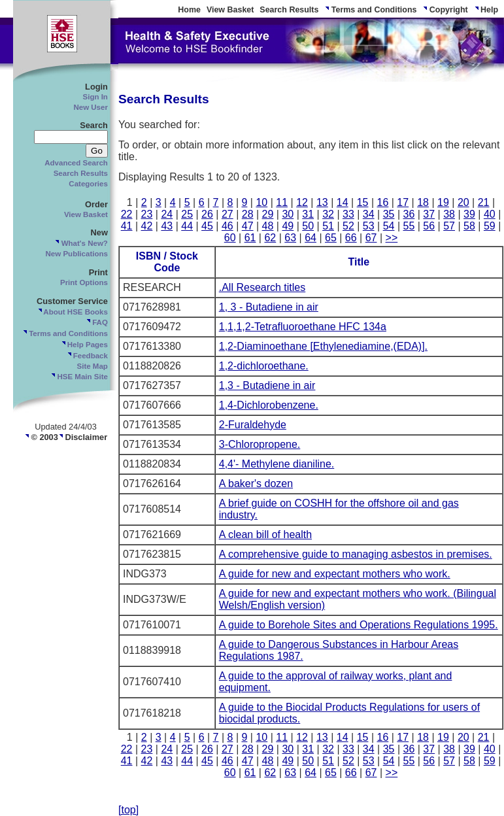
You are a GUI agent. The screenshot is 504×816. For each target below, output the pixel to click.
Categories (88, 184)
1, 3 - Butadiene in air (269, 307)
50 (308, 226)
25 (187, 214)
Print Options (84, 282)
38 (449, 214)
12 (302, 202)
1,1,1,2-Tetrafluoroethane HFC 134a (303, 327)
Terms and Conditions (370, 10)
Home (189, 10)
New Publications (77, 254)
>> (392, 238)
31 (308, 214)
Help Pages (84, 345)
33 (348, 214)
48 (268, 226)
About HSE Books (73, 312)
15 (363, 202)
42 (147, 226)
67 (371, 238)
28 (248, 214)
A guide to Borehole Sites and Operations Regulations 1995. (359, 625)
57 (449, 226)
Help (486, 10)
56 (429, 226)
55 (409, 226)
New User (90, 107)
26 (207, 214)
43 (167, 226)
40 (490, 214)
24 (167, 214)
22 (127, 214)
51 (328, 226)
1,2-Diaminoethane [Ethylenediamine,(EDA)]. (323, 346)
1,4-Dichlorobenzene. (269, 405)
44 (187, 226)
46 (227, 226)
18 (423, 202)
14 (343, 202)
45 (207, 226)
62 (270, 238)
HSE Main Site (79, 377)
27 (227, 214)
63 (290, 238)
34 (369, 214)
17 (403, 202)
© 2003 (41, 437)
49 (288, 226)
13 (322, 202)
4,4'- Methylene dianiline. (277, 464)
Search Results (289, 10)
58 (469, 226)
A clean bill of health (265, 535)
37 (429, 214)
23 (147, 214)
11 (282, 202)
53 (369, 226)
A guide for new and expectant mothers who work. (335, 574)
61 (250, 238)
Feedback (87, 356)
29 (268, 214)
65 (331, 238)
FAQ (97, 322)
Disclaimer (83, 437)
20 (463, 202)
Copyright (445, 10)
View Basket (230, 10)
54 (389, 226)
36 (409, 214)
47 (248, 226)
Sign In (95, 97)
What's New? (81, 243)
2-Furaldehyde (253, 425)
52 (348, 226)
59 (490, 226)
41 (127, 226)
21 (484, 202)
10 (261, 202)
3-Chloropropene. (260, 444)
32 (328, 214)
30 (288, 214)
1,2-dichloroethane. (264, 366)
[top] (128, 810)
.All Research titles (262, 287)
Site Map (92, 366)
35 (389, 214)
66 (351, 238)
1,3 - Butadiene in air (267, 385)
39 (469, 214)
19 (443, 202)
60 (230, 238)
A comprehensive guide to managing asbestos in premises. (356, 554)
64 (311, 238)
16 (383, 202)
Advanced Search (76, 163)
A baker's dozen (256, 484)
